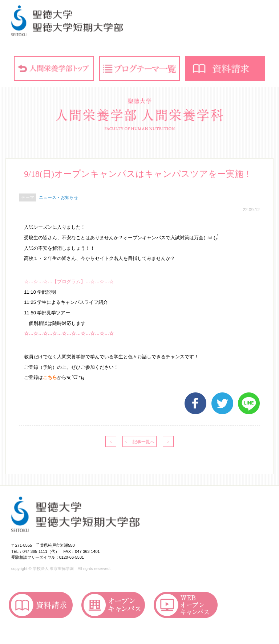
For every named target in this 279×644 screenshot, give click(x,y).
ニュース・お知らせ (58, 197)
